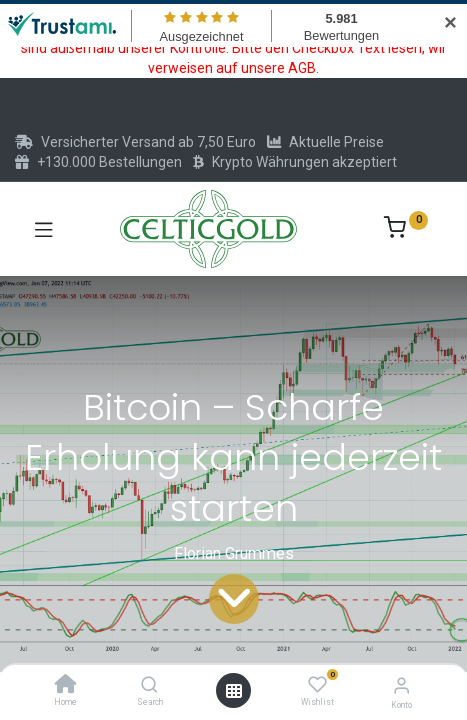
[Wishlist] (317, 685)
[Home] (66, 686)
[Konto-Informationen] (401, 685)
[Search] (149, 686)
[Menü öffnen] (234, 691)
